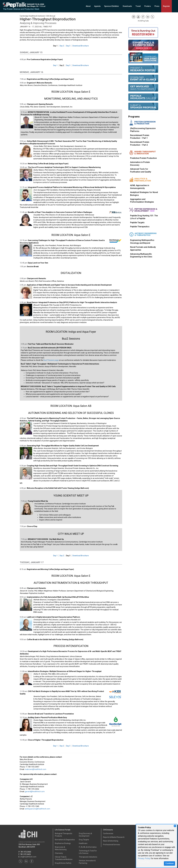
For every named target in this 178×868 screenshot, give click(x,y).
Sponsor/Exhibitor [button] (112, 6)
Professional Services (112, 845)
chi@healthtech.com (28, 857)
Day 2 (62, 46)
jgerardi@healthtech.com (35, 792)
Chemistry (59, 853)
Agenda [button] (97, 6)
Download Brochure (81, 46)
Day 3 (68, 46)
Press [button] (157, 6)
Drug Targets (84, 840)
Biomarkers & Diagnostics (65, 840)
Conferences (108, 833)
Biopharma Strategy (63, 843)
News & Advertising (111, 841)
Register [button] (167, 6)
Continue (169, 863)
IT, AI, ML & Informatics (88, 847)
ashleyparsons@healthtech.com (37, 809)
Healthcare (83, 843)
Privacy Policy (144, 858)
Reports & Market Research (114, 837)
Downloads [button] (127, 6)
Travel (138, 6)
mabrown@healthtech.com (36, 769)
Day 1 (55, 46)
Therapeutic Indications (88, 857)
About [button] (88, 6)
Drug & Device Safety (63, 863)
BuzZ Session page (51, 360)
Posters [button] (148, 6)
